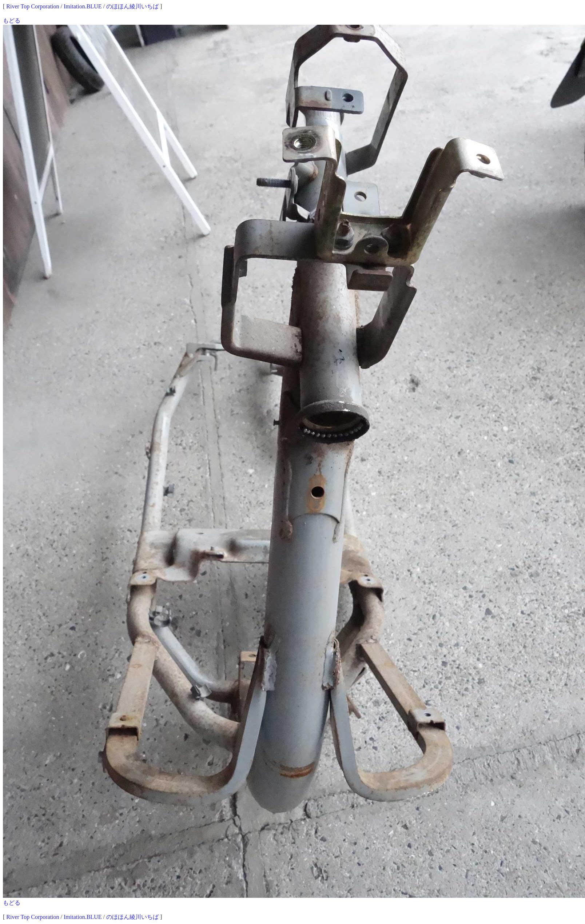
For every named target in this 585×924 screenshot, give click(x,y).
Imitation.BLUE (83, 6)
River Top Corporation (33, 6)
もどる (12, 21)
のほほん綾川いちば (132, 6)
